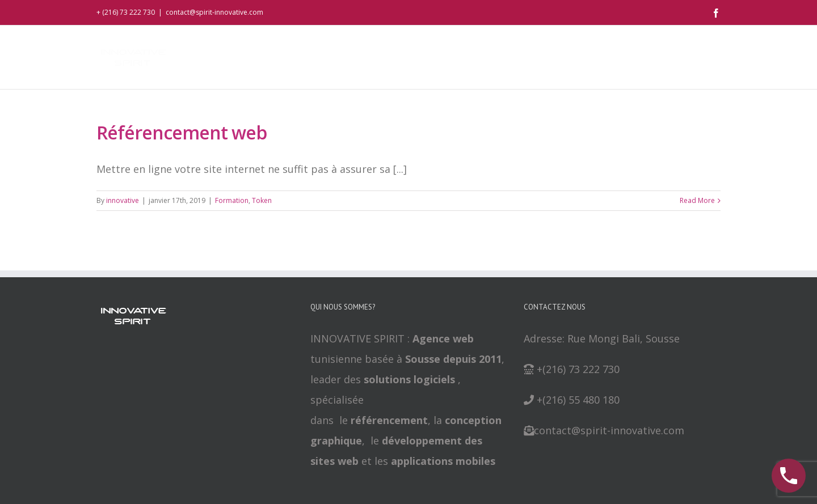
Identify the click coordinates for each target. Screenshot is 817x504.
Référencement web (182, 132)
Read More (697, 200)
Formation (232, 200)
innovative (123, 200)
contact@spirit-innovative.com (214, 12)
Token (262, 200)
